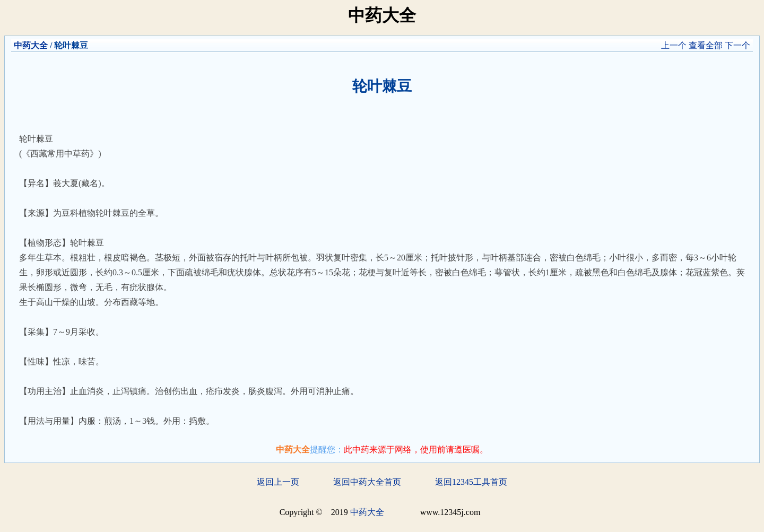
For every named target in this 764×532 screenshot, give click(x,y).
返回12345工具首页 (471, 482)
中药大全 (31, 45)
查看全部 (706, 45)
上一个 (674, 45)
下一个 (737, 45)
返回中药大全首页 (367, 482)
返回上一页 (278, 482)
